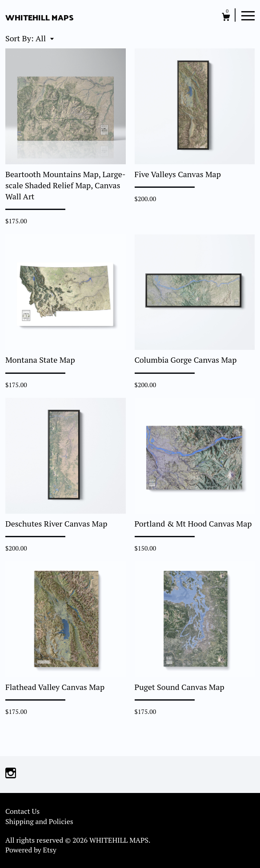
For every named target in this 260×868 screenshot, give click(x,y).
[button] (45, 38)
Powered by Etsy (31, 850)
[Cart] (226, 18)
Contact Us (22, 811)
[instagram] (11, 773)
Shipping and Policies (39, 821)
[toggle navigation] (248, 15)
